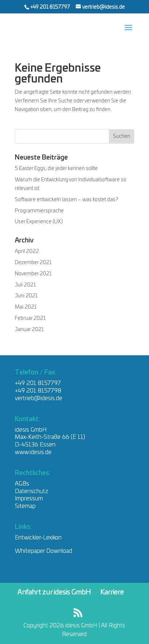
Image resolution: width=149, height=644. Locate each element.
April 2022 (27, 251)
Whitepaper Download (43, 551)
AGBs (22, 484)
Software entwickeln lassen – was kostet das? (67, 200)
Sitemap (25, 506)
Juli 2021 (25, 285)
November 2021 (33, 274)
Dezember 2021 (33, 263)
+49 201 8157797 (51, 7)
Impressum (29, 499)
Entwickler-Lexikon (38, 538)
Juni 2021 (26, 296)
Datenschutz (32, 491)
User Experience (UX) (39, 222)
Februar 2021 (30, 318)
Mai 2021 (26, 307)
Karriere (112, 592)
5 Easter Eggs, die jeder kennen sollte (56, 169)
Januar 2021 (29, 330)
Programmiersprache (39, 211)
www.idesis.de (33, 452)
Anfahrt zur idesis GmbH (54, 592)
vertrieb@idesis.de (39, 398)
